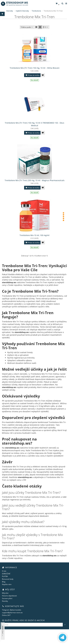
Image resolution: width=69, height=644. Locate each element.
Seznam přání (7, 598)
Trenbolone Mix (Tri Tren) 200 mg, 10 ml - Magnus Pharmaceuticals (35, 180)
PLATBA (5, 576)
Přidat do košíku (32, 75)
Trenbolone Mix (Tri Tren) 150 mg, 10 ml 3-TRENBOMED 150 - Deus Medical (34, 124)
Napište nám (7, 584)
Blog (4, 582)
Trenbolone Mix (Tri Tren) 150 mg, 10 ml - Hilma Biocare (35, 68)
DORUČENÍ (6, 574)
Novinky (5, 601)
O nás (4, 571)
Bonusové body (8, 579)
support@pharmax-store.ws (12, 613)
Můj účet (5, 593)
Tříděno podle (27, 27)
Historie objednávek (9, 596)
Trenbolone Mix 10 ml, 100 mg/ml (34, 235)
